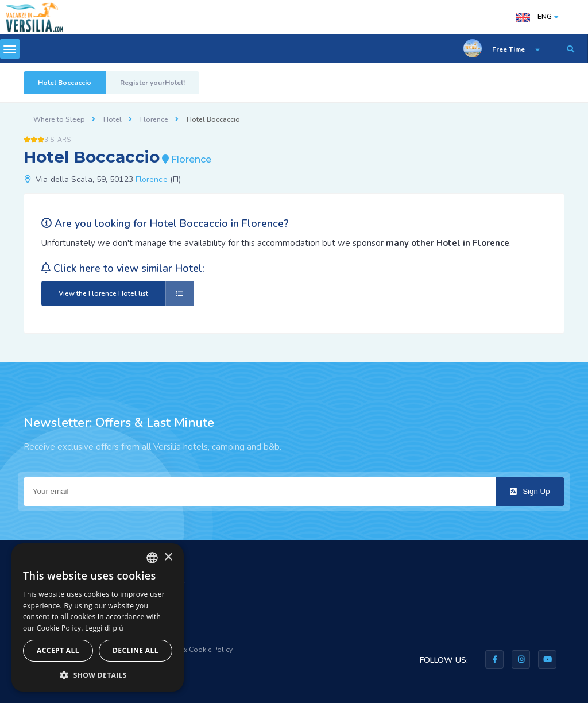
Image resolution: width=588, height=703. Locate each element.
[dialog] (98, 617)
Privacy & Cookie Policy (195, 650)
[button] (98, 675)
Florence (154, 119)
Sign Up (530, 491)
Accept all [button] (58, 650)
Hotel (113, 119)
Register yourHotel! (152, 83)
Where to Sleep (59, 119)
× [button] (168, 557)
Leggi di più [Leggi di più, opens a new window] (104, 628)
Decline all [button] (136, 650)
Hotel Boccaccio (65, 83)
